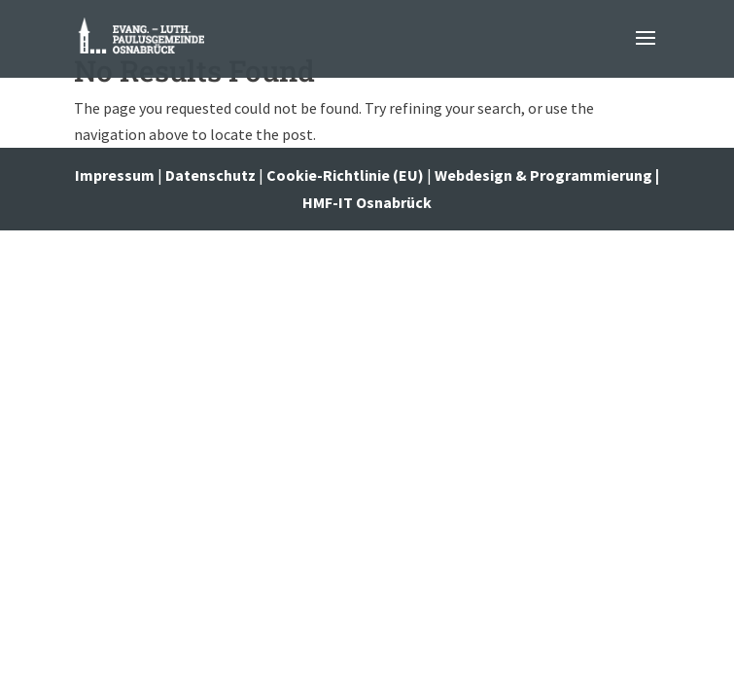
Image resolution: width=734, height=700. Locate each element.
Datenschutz (210, 175)
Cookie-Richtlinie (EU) (345, 175)
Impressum (116, 175)
